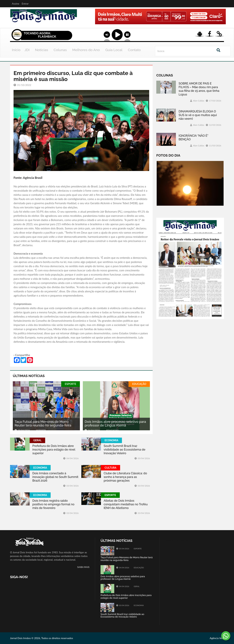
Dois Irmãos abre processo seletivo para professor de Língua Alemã (115, 423)
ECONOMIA (111, 440)
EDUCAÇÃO (139, 384)
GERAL (37, 440)
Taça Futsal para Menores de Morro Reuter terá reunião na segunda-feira (43, 423)
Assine (16, 4)
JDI (27, 50)
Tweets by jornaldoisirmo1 (180, 540)
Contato (134, 50)
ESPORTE (71, 384)
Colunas (60, 50)
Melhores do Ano (86, 50)
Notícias (42, 50)
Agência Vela (217, 638)
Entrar (25, 4)
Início (16, 50)
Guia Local (114, 50)
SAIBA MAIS (83, 567)
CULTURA (111, 468)
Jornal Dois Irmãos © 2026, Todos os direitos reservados (41, 638)
